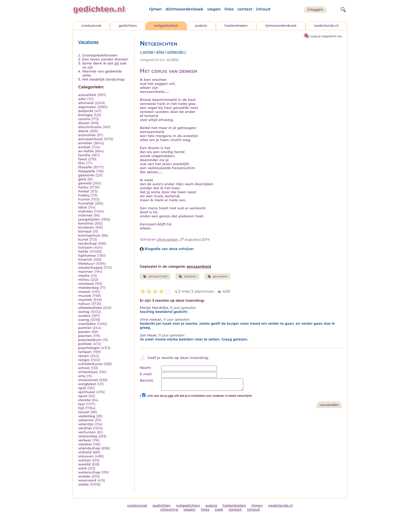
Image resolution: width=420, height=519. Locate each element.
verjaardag (88, 436)
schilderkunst (90, 364)
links (229, 9)
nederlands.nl (326, 26)
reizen (84, 356)
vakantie (86, 420)
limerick (85, 259)
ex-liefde (86, 151)
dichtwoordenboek (184, 9)
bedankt (86, 111)
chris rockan (167, 239)
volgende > (177, 52)
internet (85, 215)
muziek (85, 296)
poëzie (201, 26)
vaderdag (87, 416)
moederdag (89, 288)
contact (245, 9)
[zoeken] (343, 9)
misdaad (86, 284)
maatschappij (90, 268)
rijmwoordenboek (281, 26)
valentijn (86, 424)
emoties (85, 143)
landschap (88, 243)
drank (83, 131)
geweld (85, 183)
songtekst (87, 384)
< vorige (147, 52)
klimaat (85, 231)
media (84, 276)
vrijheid (85, 452)
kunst (83, 239)
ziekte (84, 484)
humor (84, 199)
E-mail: (146, 374)
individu (86, 211)
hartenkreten (236, 26)
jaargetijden (89, 219)
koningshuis (89, 235)
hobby (84, 195)
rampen (85, 352)
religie (84, 360)
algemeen (87, 107)
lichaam (85, 247)
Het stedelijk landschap (103, 79)
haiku (83, 187)
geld (82, 179)
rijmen (155, 9)
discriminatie (90, 127)
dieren (84, 123)
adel (82, 99)
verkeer (85, 440)
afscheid (86, 103)
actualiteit (87, 95)
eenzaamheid (90, 139)
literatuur (86, 264)
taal (82, 404)
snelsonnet (91, 26)
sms (82, 376)
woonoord (87, 480)
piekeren (187, 276)
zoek (219, 509)
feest (83, 159)
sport (83, 396)
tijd (81, 408)
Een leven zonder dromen (105, 59)
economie (87, 135)
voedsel (85, 444)
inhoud (263, 9)
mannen (86, 272)
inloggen (315, 10)
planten (85, 336)
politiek (85, 344)
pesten (84, 332)
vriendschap (89, 448)
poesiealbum (90, 340)
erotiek (84, 147)
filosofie (85, 167)
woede (84, 476)
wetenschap (89, 472)
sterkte (84, 400)
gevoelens (217, 276)
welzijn (85, 460)
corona (84, 119)
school (84, 368)
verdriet (85, 428)
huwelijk (86, 203)
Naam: (145, 368)
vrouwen (86, 456)
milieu (84, 280)
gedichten (128, 26)
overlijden (87, 324)
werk (83, 468)
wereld (84, 464)
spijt (82, 388)
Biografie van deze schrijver (167, 249)
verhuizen (87, 432)
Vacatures (88, 42)
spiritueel (87, 392)
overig (84, 320)
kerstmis (86, 223)
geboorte (86, 175)
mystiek (85, 300)
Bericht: (147, 380)
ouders (84, 316)
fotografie (87, 171)
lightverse (87, 255)
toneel (84, 412)
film (82, 163)
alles (160, 52)
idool (83, 207)
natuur (84, 304)
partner (85, 328)
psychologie (89, 348)
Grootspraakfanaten (100, 55)
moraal (84, 292)
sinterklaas (88, 372)
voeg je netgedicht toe (326, 36)
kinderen (86, 227)
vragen (214, 9)
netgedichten (166, 26)
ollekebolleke (90, 308)
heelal (84, 191)
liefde (83, 251)
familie (84, 155)
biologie (85, 115)
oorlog (84, 312)
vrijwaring (169, 509)
